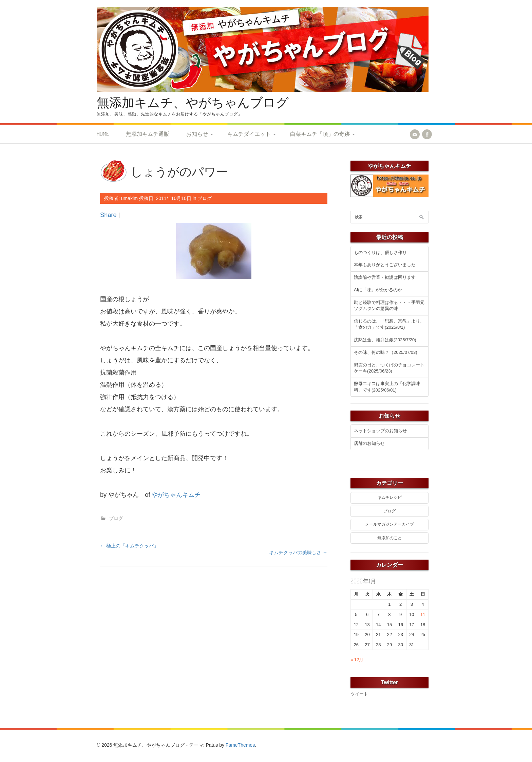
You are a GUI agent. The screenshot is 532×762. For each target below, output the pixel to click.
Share (108, 215)
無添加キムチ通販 (148, 134)
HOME (103, 134)
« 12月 (357, 660)
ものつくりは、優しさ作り (380, 252)
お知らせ (197, 134)
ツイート (359, 694)
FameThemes (240, 745)
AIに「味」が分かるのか (378, 290)
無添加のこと (389, 538)
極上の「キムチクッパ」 (129, 546)
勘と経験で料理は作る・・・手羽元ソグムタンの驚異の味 (389, 306)
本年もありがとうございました (385, 265)
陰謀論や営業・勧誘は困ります (385, 277)
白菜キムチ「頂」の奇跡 (320, 134)
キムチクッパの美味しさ (298, 552)
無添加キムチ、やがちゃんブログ (193, 102)
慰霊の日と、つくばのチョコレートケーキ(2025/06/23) (389, 368)
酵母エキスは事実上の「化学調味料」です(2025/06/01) (387, 387)
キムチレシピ (389, 497)
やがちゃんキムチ (176, 495)
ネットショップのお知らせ (380, 431)
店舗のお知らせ (369, 443)
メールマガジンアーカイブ (389, 524)
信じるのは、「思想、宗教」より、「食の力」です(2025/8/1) (389, 324)
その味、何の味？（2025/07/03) (385, 352)
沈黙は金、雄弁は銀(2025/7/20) (385, 340)
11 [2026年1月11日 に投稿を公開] (423, 614)
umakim (129, 198)
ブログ (205, 198)
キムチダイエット (249, 134)
